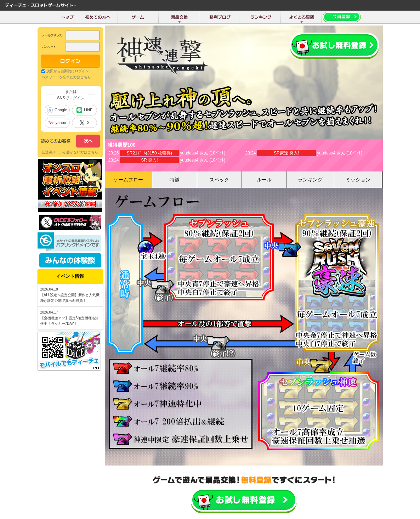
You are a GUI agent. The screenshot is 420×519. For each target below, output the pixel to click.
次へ (70, 141)
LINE (84, 110)
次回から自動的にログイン (68, 71)
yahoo (57, 123)
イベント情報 (70, 276)
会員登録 (334, 46)
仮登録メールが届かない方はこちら (70, 152)
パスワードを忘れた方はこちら (66, 77)
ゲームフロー (128, 180)
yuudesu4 (189, 153)
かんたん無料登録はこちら (244, 500)
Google (57, 110)
